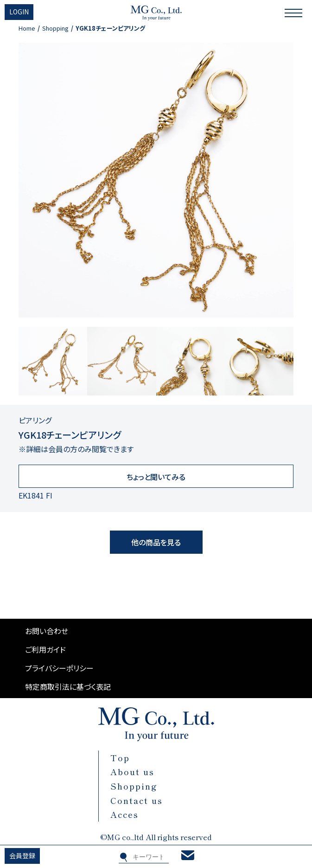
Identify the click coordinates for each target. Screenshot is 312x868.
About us (132, 771)
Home (27, 28)
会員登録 (22, 855)
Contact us (137, 800)
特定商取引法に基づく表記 (68, 687)
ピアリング (35, 420)
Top (120, 758)
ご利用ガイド (45, 649)
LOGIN (19, 12)
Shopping (55, 28)
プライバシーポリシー (59, 668)
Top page (307, 815)
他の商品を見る (156, 542)
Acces (124, 814)
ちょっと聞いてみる (156, 477)
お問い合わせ (47, 631)
